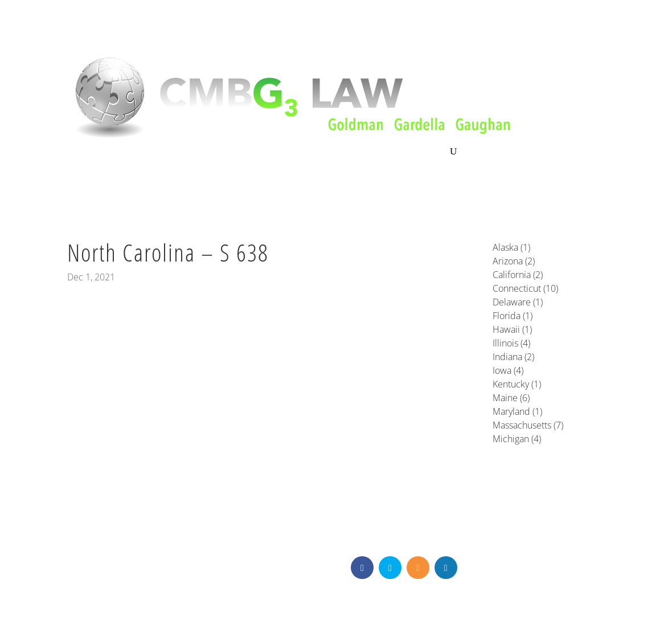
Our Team (269, 152)
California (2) (518, 275)
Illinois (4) (511, 343)
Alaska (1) (511, 247)
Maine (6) (511, 398)
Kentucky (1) (517, 384)
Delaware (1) (518, 302)
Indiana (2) (513, 357)
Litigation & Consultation (184, 152)
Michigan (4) (517, 439)
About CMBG (92, 153)
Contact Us (424, 152)
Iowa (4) (508, 370)
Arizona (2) (514, 261)
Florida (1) (513, 316)
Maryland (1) (517, 411)
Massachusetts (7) (528, 425)
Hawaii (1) (512, 329)
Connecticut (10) (525, 288)
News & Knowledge (345, 152)
